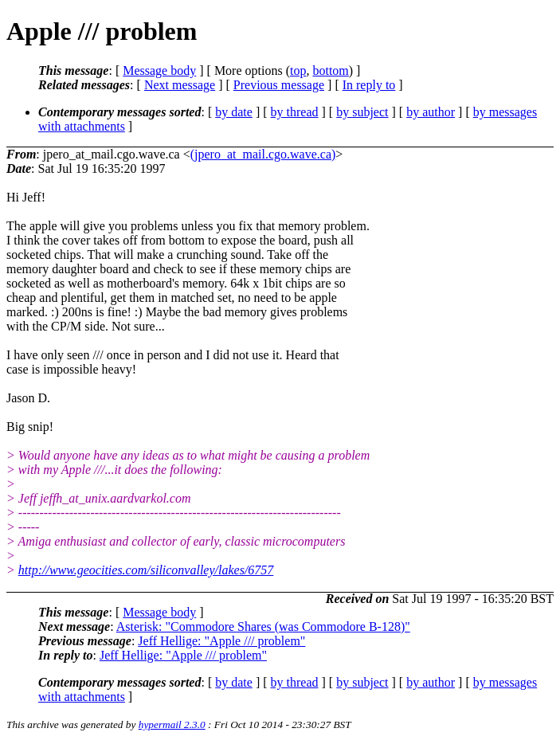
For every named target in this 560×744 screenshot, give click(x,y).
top (298, 70)
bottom (330, 70)
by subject (362, 112)
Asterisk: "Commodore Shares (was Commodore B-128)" (263, 627)
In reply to (369, 85)
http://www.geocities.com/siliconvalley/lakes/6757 (146, 570)
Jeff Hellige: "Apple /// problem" (221, 641)
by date (234, 112)
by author (431, 112)
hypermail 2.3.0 (172, 724)
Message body (159, 70)
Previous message (279, 85)
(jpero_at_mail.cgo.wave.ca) (263, 154)
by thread (295, 112)
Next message (180, 85)
